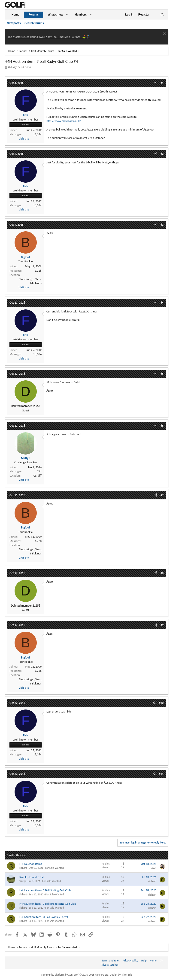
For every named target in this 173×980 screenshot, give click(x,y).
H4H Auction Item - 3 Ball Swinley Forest (44, 917)
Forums (33, 15)
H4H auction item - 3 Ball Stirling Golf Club (45, 890)
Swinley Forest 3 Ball (32, 877)
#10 (161, 703)
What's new (55, 15)
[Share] (156, 83)
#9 (162, 625)
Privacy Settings (110, 965)
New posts (14, 23)
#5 (162, 374)
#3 (162, 225)
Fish (10, 67)
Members (81, 15)
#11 (161, 774)
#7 (162, 495)
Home (15, 15)
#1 (162, 83)
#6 (162, 426)
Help (144, 961)
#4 (162, 303)
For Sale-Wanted (54, 868)
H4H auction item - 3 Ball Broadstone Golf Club (48, 904)
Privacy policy (131, 961)
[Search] (162, 15)
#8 (162, 573)
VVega (23, 881)
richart (23, 868)
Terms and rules (111, 961)
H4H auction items (31, 864)
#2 (162, 154)
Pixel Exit (127, 975)
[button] (67, 15)
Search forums (34, 23)
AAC (154, 868)
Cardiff (38, 476)
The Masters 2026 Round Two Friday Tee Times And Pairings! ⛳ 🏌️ (49, 37)
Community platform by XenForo (75, 975)
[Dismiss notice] (164, 34)
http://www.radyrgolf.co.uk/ (64, 121)
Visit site (24, 138)
